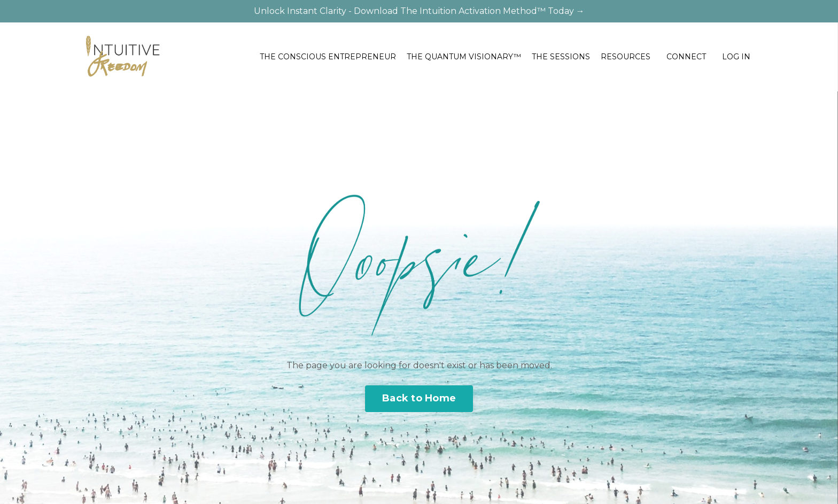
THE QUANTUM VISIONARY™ (464, 57)
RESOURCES (626, 57)
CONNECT (686, 57)
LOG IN (736, 57)
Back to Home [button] (419, 398)
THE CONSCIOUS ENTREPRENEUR (328, 57)
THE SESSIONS (561, 57)
